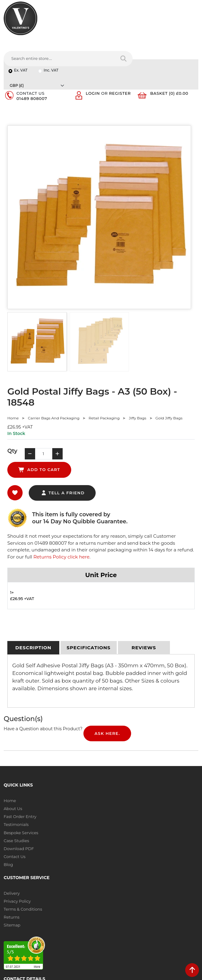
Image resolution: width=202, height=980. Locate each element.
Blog (8, 806)
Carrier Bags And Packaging (54, 376)
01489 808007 (32, 56)
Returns (113, 767)
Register (120, 51)
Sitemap (113, 775)
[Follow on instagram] (71, 923)
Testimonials (16, 767)
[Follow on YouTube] (46, 923)
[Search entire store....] (126, 26)
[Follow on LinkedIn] (34, 923)
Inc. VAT (51, 41)
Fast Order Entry (20, 759)
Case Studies (16, 783)
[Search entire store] (190, 26)
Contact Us (15, 798)
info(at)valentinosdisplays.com (42, 882)
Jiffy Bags (137, 376)
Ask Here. (107, 676)
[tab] (33, 590)
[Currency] (165, 41)
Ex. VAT (21, 41)
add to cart (118, 412)
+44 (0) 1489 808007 (32, 908)
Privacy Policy (118, 751)
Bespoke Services (21, 775)
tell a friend (63, 435)
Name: (111, 844)
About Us (13, 751)
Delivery (113, 743)
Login (93, 51)
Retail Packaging (104, 376)
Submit (178, 928)
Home (13, 376)
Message (114, 897)
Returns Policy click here (61, 499)
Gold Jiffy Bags (169, 376)
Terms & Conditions (124, 759)
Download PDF (19, 790)
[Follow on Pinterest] (59, 923)
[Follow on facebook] (9, 923)
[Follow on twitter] (21, 923)
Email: (111, 871)
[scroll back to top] (192, 970)
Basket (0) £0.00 (169, 51)
